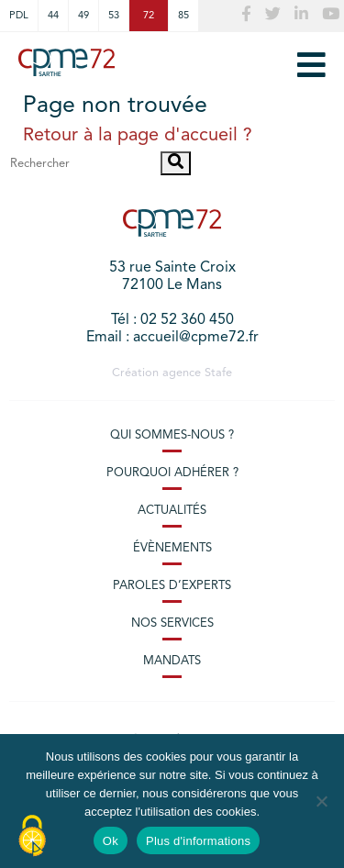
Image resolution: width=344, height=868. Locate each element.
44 (53, 16)
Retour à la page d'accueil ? (138, 136)
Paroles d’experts (172, 586)
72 (149, 16)
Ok (111, 841)
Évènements (172, 548)
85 (183, 16)
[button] (176, 163)
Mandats (172, 661)
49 (83, 16)
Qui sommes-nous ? (172, 435)
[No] (321, 801)
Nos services (172, 623)
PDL (19, 16)
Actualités (172, 511)
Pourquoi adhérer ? (172, 473)
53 (114, 16)
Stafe (218, 373)
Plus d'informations (198, 841)
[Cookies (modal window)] (32, 837)
